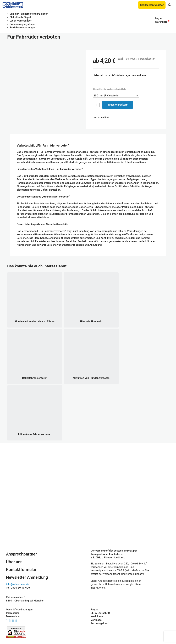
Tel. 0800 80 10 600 (18, 588)
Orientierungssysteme (22, 24)
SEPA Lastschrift (100, 613)
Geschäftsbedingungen (19, 610)
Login (158, 18)
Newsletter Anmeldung (27, 577)
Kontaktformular (21, 570)
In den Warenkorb (118, 105)
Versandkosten (147, 59)
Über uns (14, 562)
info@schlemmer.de (17, 584)
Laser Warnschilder (20, 21)
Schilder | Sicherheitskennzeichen (29, 14)
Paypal (94, 610)
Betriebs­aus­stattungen (22, 28)
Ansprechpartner (21, 554)
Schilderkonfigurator (152, 5)
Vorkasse (96, 620)
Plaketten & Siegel (20, 17)
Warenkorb (161, 22)
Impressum (12, 613)
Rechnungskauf (99, 623)
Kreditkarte (97, 616)
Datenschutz (13, 616)
